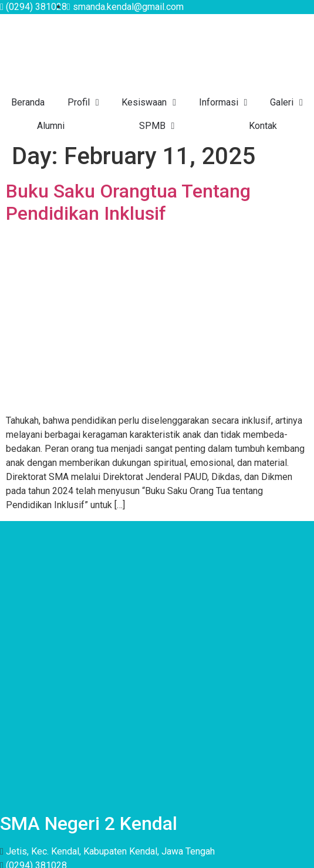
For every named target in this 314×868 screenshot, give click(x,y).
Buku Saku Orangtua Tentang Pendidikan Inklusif (128, 202)
